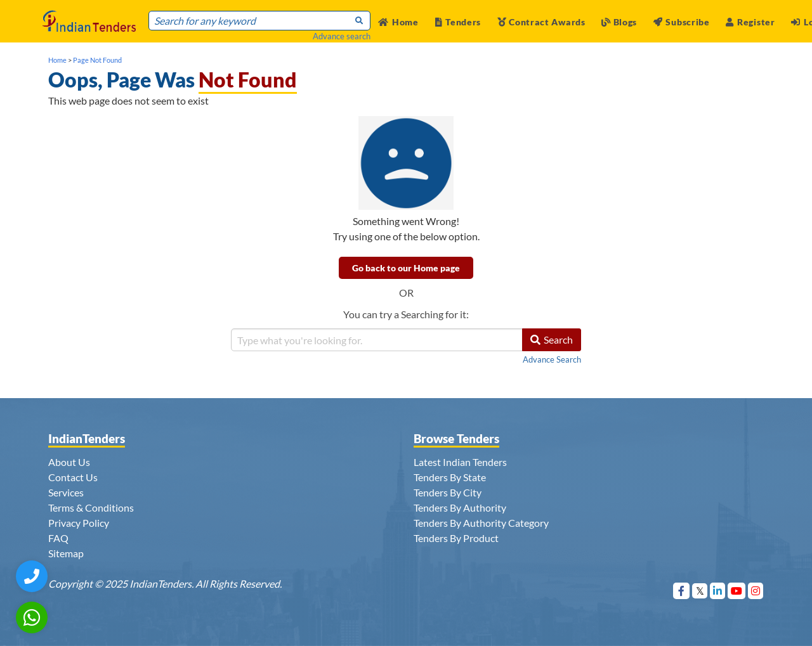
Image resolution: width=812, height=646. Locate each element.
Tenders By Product (456, 538)
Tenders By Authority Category (481, 523)
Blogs (619, 22)
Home (398, 22)
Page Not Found (97, 60)
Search (552, 339)
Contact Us (73, 477)
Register (750, 22)
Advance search (342, 36)
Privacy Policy (79, 523)
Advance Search (552, 359)
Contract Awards (541, 22)
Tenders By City (448, 492)
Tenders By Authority (460, 507)
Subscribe (682, 22)
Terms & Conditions (91, 507)
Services (66, 492)
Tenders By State (450, 477)
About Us (69, 462)
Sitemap (66, 553)
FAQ (58, 538)
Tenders (458, 22)
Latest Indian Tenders (460, 462)
